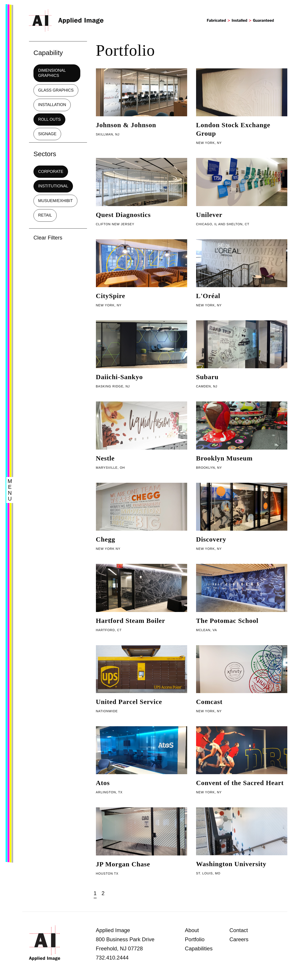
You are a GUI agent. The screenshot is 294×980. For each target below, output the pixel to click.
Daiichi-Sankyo (119, 377)
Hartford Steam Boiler (131, 621)
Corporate (51, 172)
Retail (45, 215)
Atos (103, 783)
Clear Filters (48, 238)
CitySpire (111, 296)
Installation (52, 105)
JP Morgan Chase (123, 864)
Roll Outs (49, 119)
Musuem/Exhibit (55, 201)
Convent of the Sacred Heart (240, 783)
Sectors (45, 154)
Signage (47, 134)
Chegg (106, 539)
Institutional (53, 186)
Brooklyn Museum (224, 458)
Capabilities (199, 948)
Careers (239, 939)
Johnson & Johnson (126, 125)
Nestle (105, 458)
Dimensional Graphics (52, 73)
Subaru (207, 377)
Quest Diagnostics (123, 215)
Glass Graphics (56, 90)
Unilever (209, 215)
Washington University (231, 864)
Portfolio (195, 939)
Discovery (211, 539)
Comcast (209, 702)
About (192, 930)
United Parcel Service (129, 702)
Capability (48, 53)
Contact (239, 930)
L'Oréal (208, 296)
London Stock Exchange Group (233, 129)
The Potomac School (227, 621)
